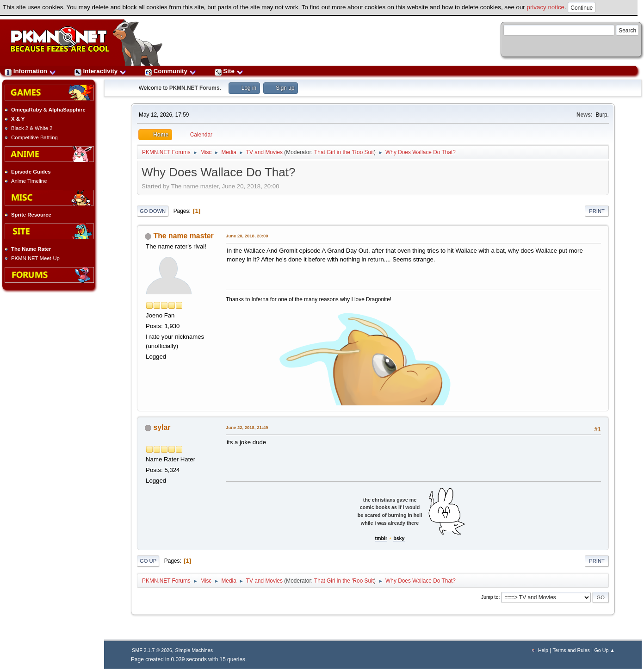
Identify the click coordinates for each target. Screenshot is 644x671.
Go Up (148, 561)
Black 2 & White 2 (32, 128)
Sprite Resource (31, 215)
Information (30, 71)
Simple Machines (194, 650)
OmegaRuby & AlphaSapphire (48, 110)
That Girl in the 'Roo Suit (344, 152)
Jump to (490, 597)
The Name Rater (31, 249)
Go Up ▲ (604, 650)
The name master (184, 236)
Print (597, 211)
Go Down (153, 211)
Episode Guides (31, 172)
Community (170, 71)
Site (229, 71)
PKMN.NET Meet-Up (35, 258)
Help (543, 650)
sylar (162, 427)
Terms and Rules (571, 650)
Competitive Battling (34, 137)
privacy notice (546, 7)
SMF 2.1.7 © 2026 (152, 650)
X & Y (18, 119)
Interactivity (100, 71)
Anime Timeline (29, 181)
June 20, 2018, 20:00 (247, 236)
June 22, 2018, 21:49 (247, 427)
